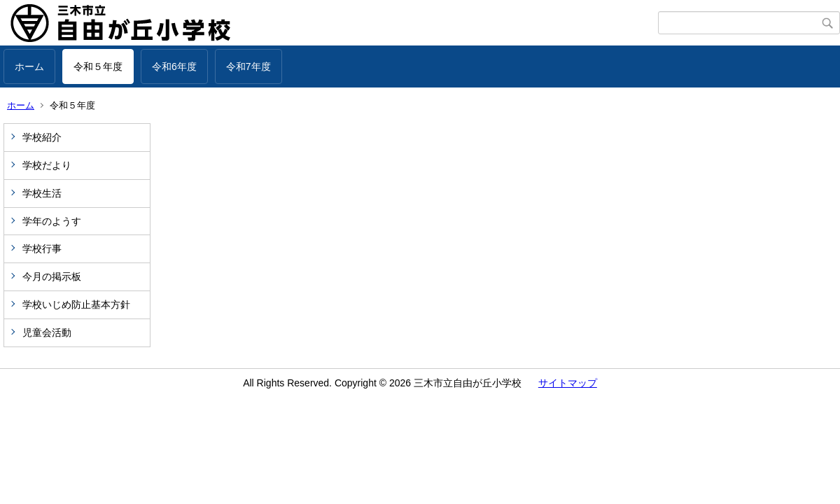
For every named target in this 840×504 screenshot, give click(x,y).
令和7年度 (248, 66)
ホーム (29, 66)
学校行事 (42, 248)
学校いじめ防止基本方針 (76, 304)
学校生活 (42, 193)
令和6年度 (174, 66)
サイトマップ (568, 383)
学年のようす (52, 221)
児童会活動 (47, 332)
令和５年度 (98, 66)
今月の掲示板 (52, 276)
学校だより (47, 165)
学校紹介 (42, 137)
